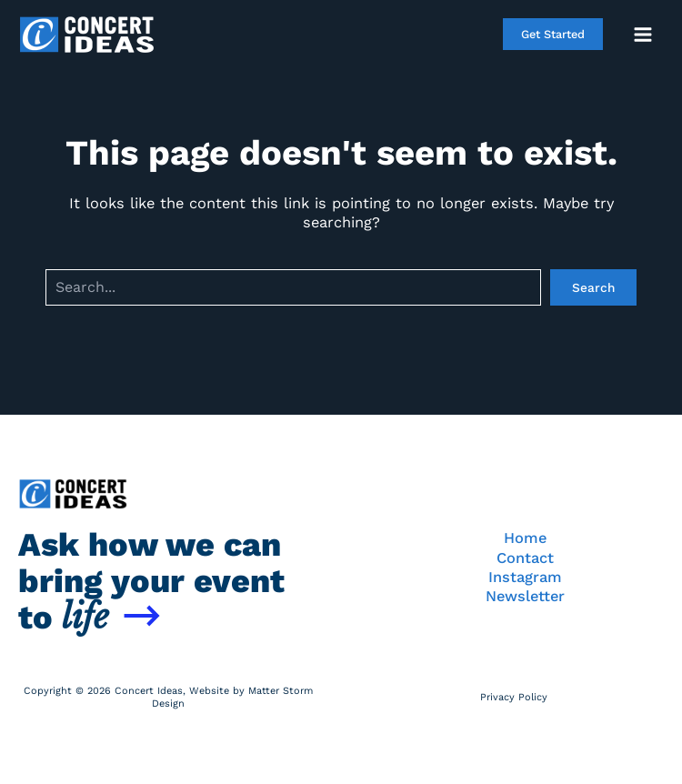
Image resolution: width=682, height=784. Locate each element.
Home (525, 538)
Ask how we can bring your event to (151, 581)
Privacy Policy (514, 697)
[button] (553, 34)
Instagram (525, 577)
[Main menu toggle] (642, 34)
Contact (525, 558)
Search (593, 287)
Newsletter (525, 596)
